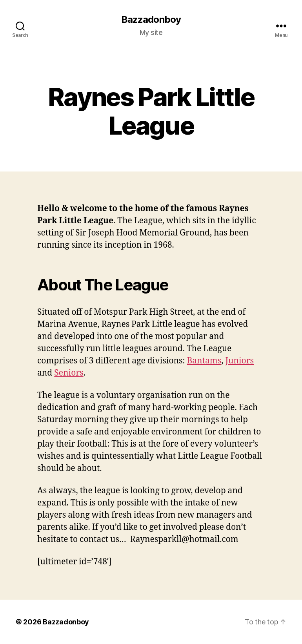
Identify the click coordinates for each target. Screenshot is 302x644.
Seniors (69, 373)
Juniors (239, 361)
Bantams (204, 361)
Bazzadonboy (151, 20)
